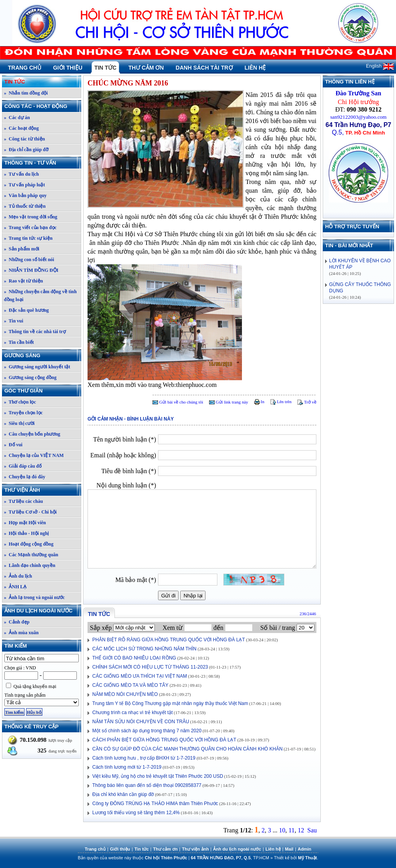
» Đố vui (13, 445)
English (380, 66)
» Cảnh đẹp (17, 622)
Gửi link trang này (229, 402)
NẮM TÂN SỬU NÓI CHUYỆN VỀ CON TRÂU (141, 722)
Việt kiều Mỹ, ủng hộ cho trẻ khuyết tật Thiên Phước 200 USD (158, 776)
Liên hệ (255, 68)
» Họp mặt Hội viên (25, 523)
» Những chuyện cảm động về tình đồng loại (40, 296)
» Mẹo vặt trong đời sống (30, 217)
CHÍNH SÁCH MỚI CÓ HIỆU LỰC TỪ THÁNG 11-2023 (150, 667)
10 (282, 830)
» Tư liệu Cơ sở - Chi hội (30, 512)
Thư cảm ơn (146, 68)
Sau (312, 830)
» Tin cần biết (19, 342)
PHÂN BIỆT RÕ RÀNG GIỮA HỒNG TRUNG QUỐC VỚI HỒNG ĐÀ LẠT (169, 640)
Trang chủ (25, 68)
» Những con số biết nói (29, 260)
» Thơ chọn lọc (20, 402)
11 (292, 830)
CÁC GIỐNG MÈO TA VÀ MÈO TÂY (130, 685)
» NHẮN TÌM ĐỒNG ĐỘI (31, 270)
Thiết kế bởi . (296, 858)
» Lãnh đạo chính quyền (30, 565)
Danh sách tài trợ (204, 68)
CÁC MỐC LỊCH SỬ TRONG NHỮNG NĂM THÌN (144, 649)
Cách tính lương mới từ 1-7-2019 (127, 767)
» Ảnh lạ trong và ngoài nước (34, 597)
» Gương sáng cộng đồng (30, 377)
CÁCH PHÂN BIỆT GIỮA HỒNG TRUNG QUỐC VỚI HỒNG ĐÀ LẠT (164, 740)
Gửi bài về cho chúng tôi (178, 402)
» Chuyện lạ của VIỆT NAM (34, 455)
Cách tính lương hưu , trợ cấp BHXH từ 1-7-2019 (144, 758)
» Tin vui (14, 321)
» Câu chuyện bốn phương (32, 434)
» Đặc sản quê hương (26, 310)
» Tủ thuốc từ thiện (25, 206)
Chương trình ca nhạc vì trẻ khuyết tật (132, 713)
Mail (289, 849)
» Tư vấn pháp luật (25, 185)
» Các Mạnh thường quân (31, 555)
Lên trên (281, 402)
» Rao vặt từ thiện (23, 281)
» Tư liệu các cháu (23, 501)
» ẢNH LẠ (15, 587)
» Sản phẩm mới (22, 249)
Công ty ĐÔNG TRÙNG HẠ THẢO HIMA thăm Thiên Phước (155, 804)
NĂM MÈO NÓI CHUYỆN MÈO (125, 694)
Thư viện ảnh (42, 490)
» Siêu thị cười (19, 423)
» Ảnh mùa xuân (21, 633)
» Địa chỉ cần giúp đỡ (26, 150)
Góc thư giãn (42, 391)
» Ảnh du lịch (18, 576)
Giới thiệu (68, 68)
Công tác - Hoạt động (42, 106)
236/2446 (308, 614)
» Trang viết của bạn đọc (30, 227)
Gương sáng (42, 355)
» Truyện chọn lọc (23, 413)
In (259, 402)
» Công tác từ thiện (24, 139)
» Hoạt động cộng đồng (29, 544)
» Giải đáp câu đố (23, 466)
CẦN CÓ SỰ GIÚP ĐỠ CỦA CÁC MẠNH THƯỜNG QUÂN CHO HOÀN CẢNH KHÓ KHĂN (188, 749)
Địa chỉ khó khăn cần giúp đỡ (123, 794)
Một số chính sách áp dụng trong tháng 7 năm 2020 (147, 731)
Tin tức (105, 68)
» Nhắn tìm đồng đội (26, 93)
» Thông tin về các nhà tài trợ (35, 332)
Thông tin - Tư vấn (42, 163)
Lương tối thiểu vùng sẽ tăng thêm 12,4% (136, 813)
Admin (305, 849)
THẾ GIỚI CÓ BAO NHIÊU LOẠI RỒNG (134, 658)
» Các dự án (17, 118)
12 (301, 830)
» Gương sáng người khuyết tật (37, 367)
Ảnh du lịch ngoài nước (42, 611)
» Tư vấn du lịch (21, 174)
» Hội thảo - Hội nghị (26, 533)
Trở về (307, 402)
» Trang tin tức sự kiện (28, 238)
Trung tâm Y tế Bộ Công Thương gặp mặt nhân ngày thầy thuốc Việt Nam (170, 703)
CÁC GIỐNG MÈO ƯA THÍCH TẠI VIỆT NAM (140, 676)
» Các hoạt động (21, 128)
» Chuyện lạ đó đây (25, 477)
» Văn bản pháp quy (25, 195)
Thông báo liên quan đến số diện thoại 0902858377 (147, 785)
